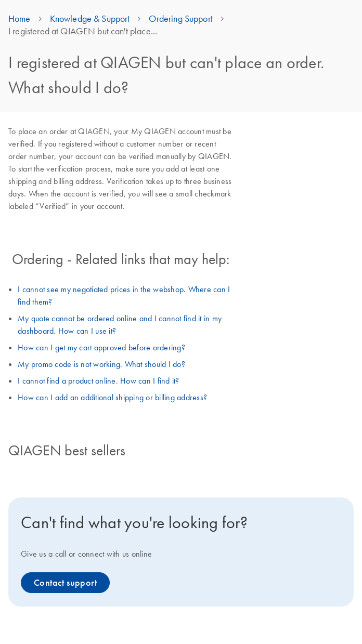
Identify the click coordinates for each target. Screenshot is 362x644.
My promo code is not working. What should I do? (101, 364)
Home (20, 19)
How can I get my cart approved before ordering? (101, 347)
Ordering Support (180, 19)
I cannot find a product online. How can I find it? (99, 380)
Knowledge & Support (90, 19)
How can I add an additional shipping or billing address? (112, 397)
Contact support (65, 583)
